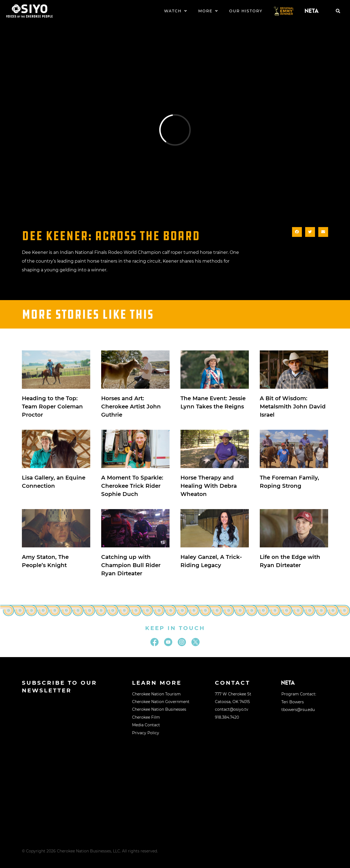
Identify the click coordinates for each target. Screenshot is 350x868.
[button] (338, 11)
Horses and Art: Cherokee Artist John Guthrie (131, 407)
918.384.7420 (227, 717)
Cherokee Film (146, 717)
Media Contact (146, 725)
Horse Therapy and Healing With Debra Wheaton (209, 486)
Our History (246, 11)
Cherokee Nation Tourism (156, 694)
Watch (176, 11)
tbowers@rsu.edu (298, 710)
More (208, 11)
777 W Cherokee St (233, 694)
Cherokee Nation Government (161, 702)
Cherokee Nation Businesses (159, 709)
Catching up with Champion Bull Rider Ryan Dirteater (131, 565)
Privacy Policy (146, 733)
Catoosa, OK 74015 (232, 702)
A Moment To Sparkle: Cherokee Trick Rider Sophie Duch (132, 486)
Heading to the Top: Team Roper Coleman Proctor (52, 407)
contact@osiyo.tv (232, 709)
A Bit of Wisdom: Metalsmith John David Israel (293, 407)
